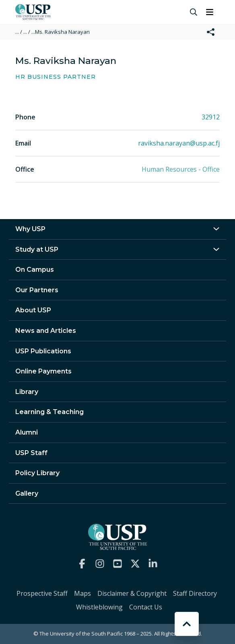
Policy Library (37, 473)
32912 (211, 117)
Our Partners (37, 290)
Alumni (27, 432)
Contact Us (146, 607)
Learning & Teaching (49, 412)
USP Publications (43, 351)
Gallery (27, 493)
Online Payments (43, 371)
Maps (82, 593)
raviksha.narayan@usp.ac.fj (179, 143)
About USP (33, 310)
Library (27, 392)
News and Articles (46, 331)
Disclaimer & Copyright (132, 593)
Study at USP (37, 249)
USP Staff (31, 453)
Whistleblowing (99, 607)
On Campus (35, 270)
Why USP (30, 229)
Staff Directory (195, 593)
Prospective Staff (42, 593)
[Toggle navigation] (210, 12)
